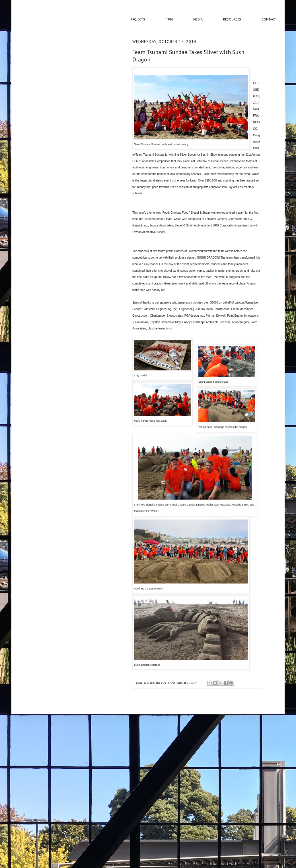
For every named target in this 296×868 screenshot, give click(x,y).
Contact (269, 19)
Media (198, 19)
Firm (169, 19)
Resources (232, 19)
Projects (138, 19)
